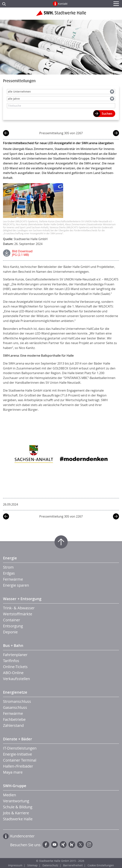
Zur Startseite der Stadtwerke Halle (61, 15)
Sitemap (32, 865)
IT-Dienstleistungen (20, 748)
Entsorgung (13, 626)
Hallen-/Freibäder (18, 766)
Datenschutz (50, 865)
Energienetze (15, 692)
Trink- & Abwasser (19, 608)
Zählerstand (13, 725)
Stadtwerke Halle (18, 819)
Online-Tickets (15, 667)
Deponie (10, 632)
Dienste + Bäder (18, 739)
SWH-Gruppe (15, 786)
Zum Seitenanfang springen (61, 542)
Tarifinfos (11, 661)
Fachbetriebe (14, 719)
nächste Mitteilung (116, 134)
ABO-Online (13, 673)
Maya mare (13, 772)
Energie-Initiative (17, 754)
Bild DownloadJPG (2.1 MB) (22, 253)
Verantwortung (16, 801)
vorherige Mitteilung (6, 134)
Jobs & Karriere (16, 813)
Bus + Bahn (13, 645)
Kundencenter (22, 836)
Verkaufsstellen (16, 679)
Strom (8, 567)
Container (12, 620)
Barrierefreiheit (73, 865)
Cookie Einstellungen (101, 865)
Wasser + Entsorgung (22, 599)
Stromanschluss (17, 701)
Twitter (80, 845)
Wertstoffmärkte (18, 614)
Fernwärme (13, 579)
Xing (63, 845)
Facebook (46, 845)
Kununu (72, 845)
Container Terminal (20, 760)
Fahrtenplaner (15, 655)
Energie (10, 558)
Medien (9, 795)
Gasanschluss (15, 707)
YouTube (55, 845)
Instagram (89, 845)
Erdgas (9, 573)
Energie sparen (16, 585)
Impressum (15, 865)
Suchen (107, 114)
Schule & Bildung (18, 807)
